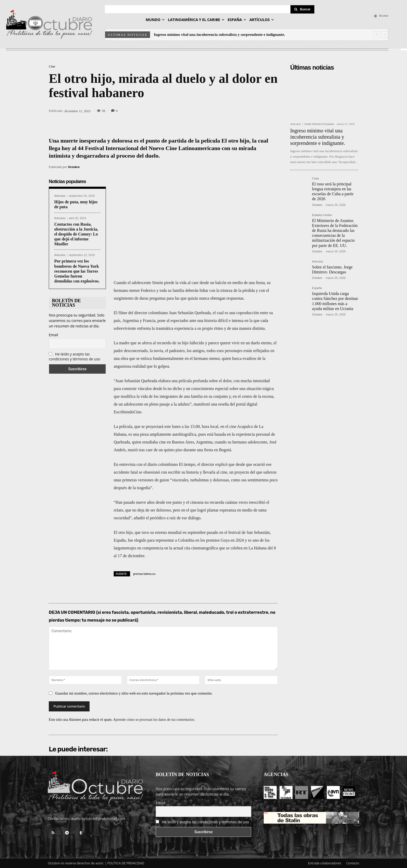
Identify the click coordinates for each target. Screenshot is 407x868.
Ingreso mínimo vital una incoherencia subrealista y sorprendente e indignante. (220, 35)
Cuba (315, 179)
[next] (385, 35)
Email (53, 335)
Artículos (60, 196)
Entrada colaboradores (325, 863)
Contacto (353, 863)
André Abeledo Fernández (319, 124)
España (317, 288)
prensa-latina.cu (144, 574)
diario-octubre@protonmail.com (98, 819)
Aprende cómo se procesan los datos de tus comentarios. (154, 720)
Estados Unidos (322, 215)
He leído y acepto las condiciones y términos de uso (74, 356)
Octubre (74, 167)
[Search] (302, 9)
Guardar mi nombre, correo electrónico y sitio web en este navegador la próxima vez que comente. (134, 693)
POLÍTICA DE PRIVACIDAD (126, 863)
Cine (52, 66)
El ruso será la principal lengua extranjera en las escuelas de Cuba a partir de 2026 (333, 191)
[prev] (377, 35)
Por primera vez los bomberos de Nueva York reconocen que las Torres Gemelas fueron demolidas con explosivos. (77, 271)
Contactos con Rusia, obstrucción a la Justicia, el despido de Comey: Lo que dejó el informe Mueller (76, 234)
